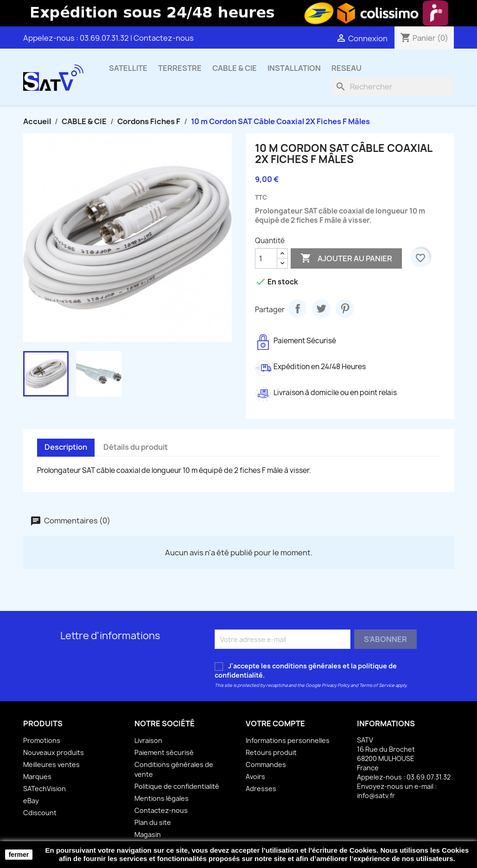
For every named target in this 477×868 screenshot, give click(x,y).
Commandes (266, 764)
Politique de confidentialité (177, 786)
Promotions (42, 740)
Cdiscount (40, 813)
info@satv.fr (376, 796)
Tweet (321, 308)
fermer (19, 855)
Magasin (148, 834)
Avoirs (255, 777)
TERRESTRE (180, 68)
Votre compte (275, 723)
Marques (37, 777)
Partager (298, 308)
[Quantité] (266, 258)
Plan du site (153, 822)
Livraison (148, 740)
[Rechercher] (393, 87)
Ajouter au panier (346, 258)
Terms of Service (377, 685)
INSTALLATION (294, 68)
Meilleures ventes (51, 764)
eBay (31, 801)
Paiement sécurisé (164, 752)
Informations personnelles (288, 740)
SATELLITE (128, 68)
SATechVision (45, 789)
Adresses (261, 789)
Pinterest (345, 308)
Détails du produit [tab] (136, 447)
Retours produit (271, 752)
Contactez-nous (164, 38)
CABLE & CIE (235, 68)
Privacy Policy (336, 685)
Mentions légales (162, 798)
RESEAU (347, 68)
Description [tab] (66, 447)
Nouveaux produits (54, 752)
